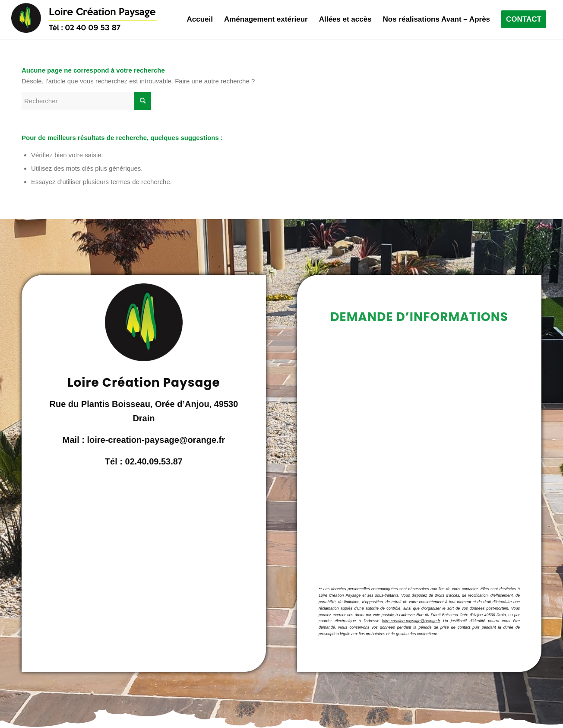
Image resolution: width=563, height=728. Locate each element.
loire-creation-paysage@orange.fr (411, 621)
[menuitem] (199, 19)
